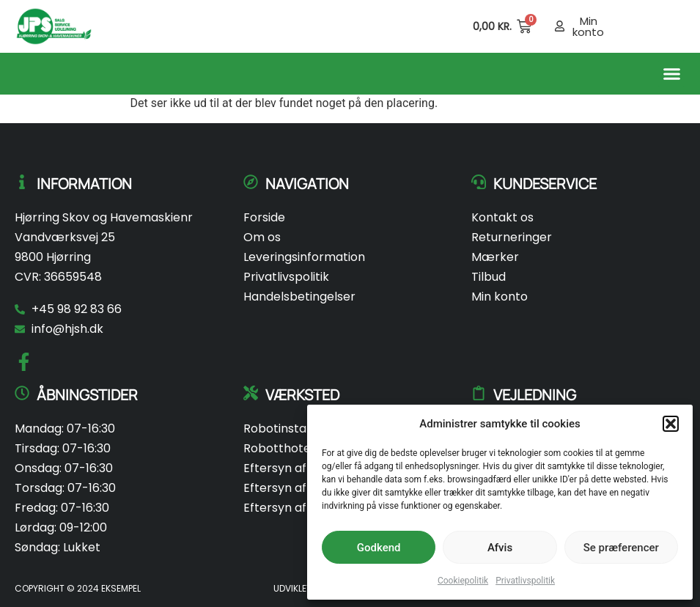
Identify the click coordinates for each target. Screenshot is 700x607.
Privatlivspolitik (525, 581)
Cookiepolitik (463, 581)
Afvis (500, 548)
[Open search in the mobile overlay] (443, 26)
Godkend (379, 548)
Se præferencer (621, 548)
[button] (671, 424)
